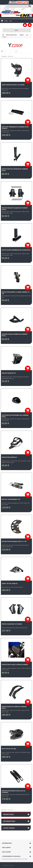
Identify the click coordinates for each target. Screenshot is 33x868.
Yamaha (21, 35)
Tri (2, 51)
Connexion (30, 25)
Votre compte (25, 25)
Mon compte (6, 848)
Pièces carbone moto (11, 35)
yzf (27, 35)
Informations (9, 821)
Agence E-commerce (10, 865)
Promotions (8, 814)
